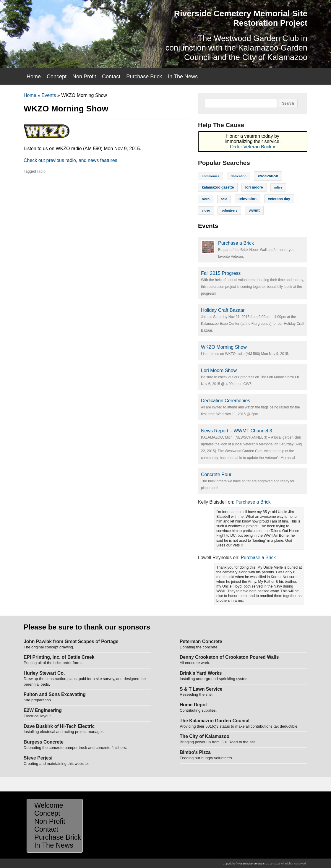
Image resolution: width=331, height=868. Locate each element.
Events (49, 95)
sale (224, 199)
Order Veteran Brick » (253, 147)
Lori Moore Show (219, 370)
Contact (111, 77)
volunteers (229, 210)
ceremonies (211, 176)
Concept (57, 77)
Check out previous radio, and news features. (71, 160)
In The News (183, 77)
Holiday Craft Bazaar (223, 310)
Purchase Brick (144, 77)
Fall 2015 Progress (221, 273)
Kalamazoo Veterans (252, 863)
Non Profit (84, 77)
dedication (239, 176)
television (248, 199)
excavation (268, 176)
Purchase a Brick (236, 243)
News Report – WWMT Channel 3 (237, 431)
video (206, 210)
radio (41, 171)
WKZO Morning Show (66, 109)
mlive (278, 187)
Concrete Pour (216, 474)
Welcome (49, 805)
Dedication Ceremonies (225, 401)
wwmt (254, 210)
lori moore (254, 187)
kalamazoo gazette (218, 187)
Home (34, 77)
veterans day (279, 199)
